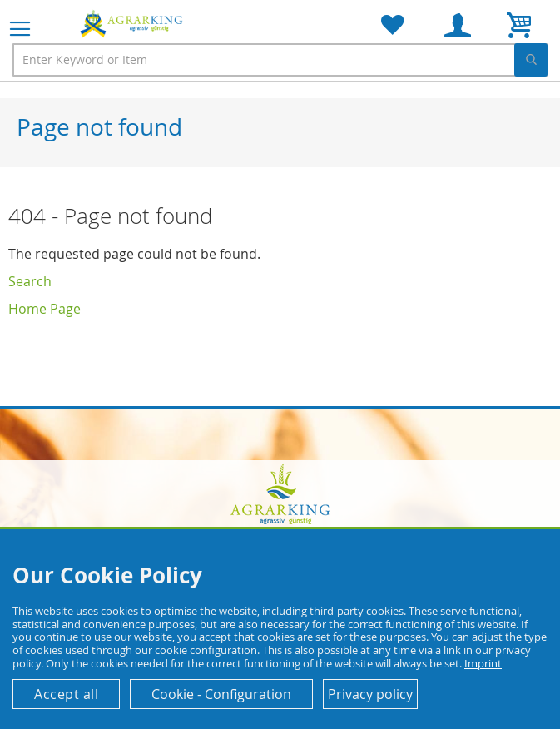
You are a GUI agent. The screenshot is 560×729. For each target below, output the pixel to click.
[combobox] (280, 60)
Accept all (66, 694)
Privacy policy (370, 694)
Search (30, 281)
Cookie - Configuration (221, 694)
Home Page (45, 309)
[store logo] (133, 23)
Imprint (483, 663)
